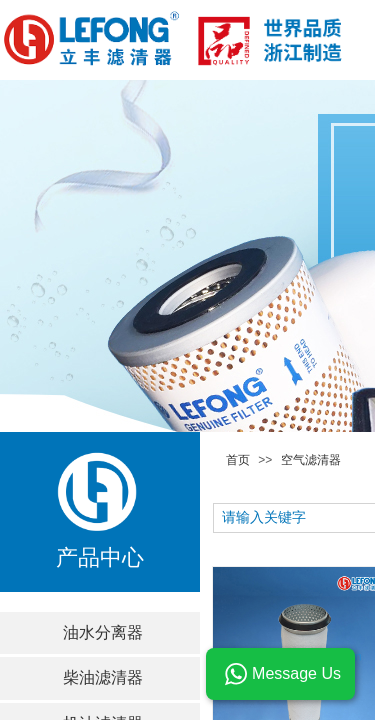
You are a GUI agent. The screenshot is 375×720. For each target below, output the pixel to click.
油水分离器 (103, 632)
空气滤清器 (311, 460)
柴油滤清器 (103, 677)
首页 (238, 460)
